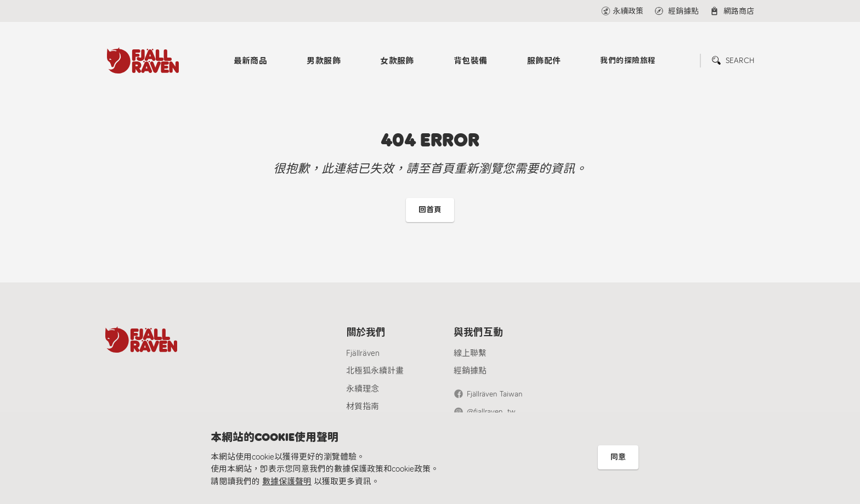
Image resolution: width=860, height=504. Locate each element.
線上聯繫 (470, 353)
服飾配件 (544, 61)
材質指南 (363, 406)
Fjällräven (363, 353)
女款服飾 (397, 61)
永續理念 (363, 389)
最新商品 (251, 61)
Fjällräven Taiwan (495, 394)
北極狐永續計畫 (375, 371)
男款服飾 (324, 61)
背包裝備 (471, 61)
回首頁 (430, 210)
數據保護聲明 (287, 482)
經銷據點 (470, 371)
